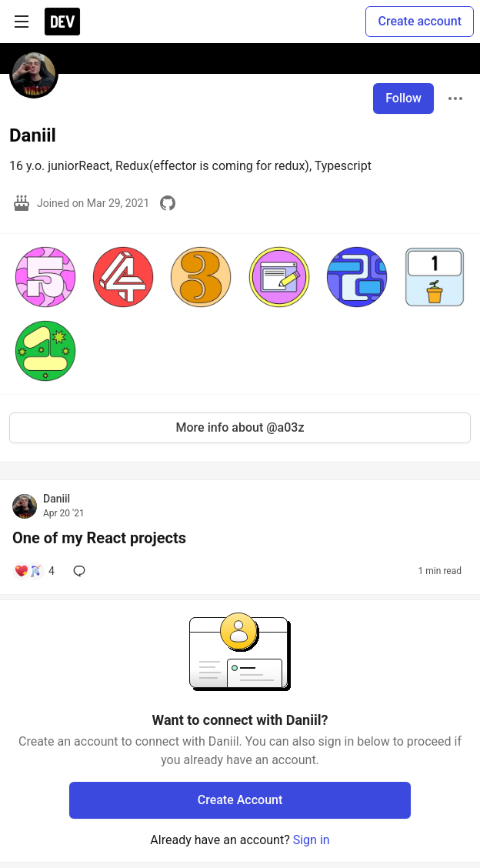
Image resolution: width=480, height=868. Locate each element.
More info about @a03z (240, 427)
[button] (45, 277)
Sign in (312, 840)
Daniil (57, 499)
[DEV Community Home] (62, 22)
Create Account (240, 800)
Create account (420, 21)
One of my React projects (99, 538)
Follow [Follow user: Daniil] (403, 98)
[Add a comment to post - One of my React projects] (34, 571)
